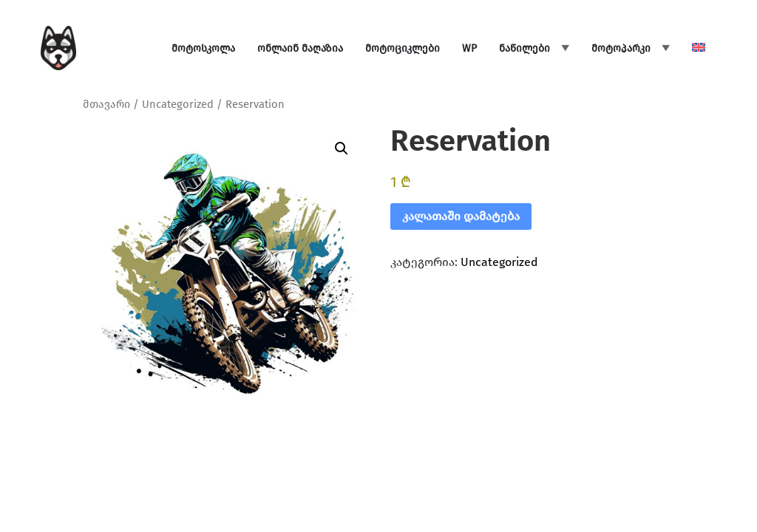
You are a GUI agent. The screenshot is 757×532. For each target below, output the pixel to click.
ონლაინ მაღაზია (300, 48)
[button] (342, 149)
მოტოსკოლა (203, 48)
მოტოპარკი (621, 48)
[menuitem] (699, 48)
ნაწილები (525, 48)
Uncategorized (178, 104)
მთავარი (106, 104)
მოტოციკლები (403, 48)
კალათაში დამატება (461, 216)
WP (469, 48)
